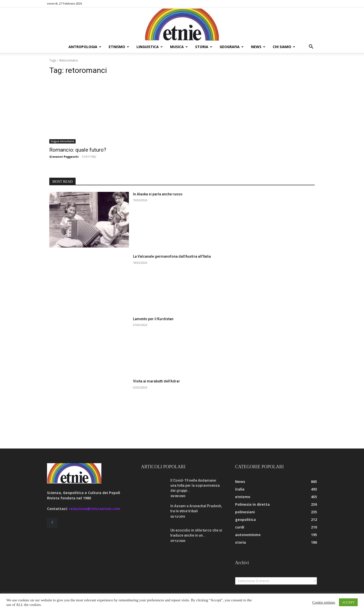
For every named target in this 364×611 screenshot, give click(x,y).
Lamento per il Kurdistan (153, 319)
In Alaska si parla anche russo (158, 194)
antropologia (85, 47)
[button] (311, 47)
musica (179, 47)
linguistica (150, 47)
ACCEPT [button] (348, 602)
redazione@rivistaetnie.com (95, 509)
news (258, 47)
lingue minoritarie (62, 141)
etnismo (119, 47)
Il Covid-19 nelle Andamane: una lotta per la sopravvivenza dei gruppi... (195, 485)
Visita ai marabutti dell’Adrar (156, 381)
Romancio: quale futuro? (78, 150)
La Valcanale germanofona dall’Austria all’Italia (172, 256)
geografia (232, 47)
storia (204, 47)
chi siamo (284, 47)
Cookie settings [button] (324, 602)
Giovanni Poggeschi (64, 157)
